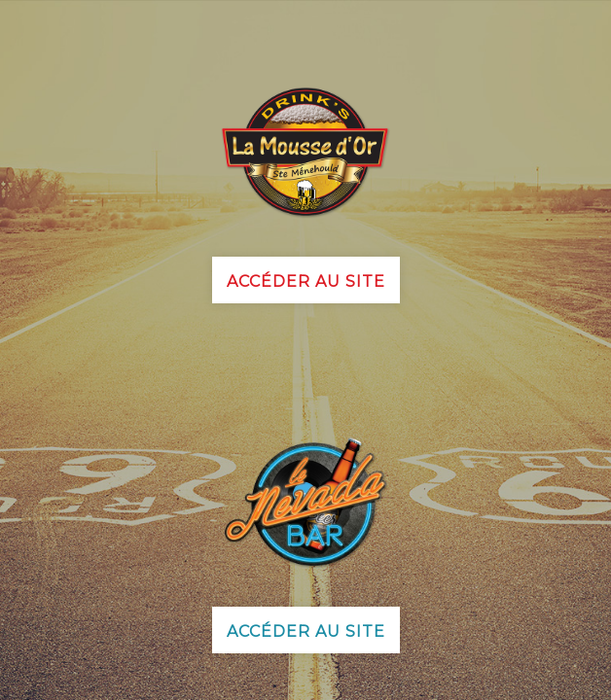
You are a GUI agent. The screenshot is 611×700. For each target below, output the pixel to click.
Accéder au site (306, 281)
